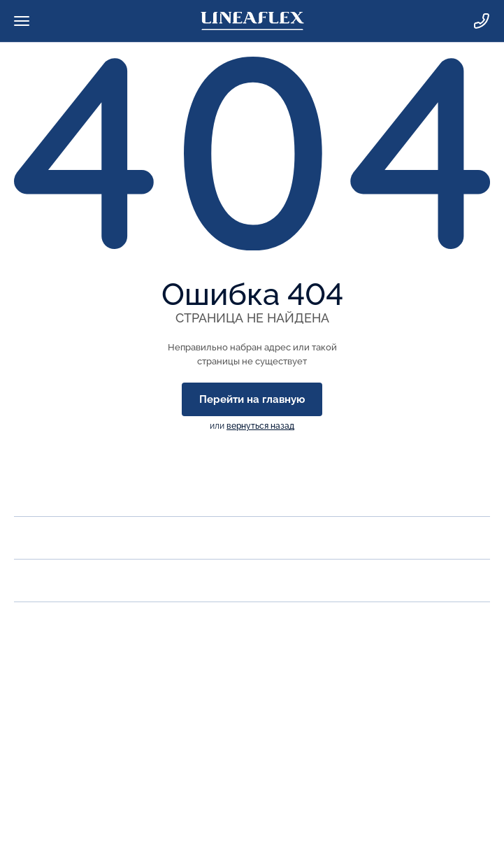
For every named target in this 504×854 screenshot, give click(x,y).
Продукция (48, 538)
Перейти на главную (252, 399)
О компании (51, 495)
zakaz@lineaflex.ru (62, 707)
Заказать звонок (58, 676)
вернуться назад (260, 426)
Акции (33, 580)
